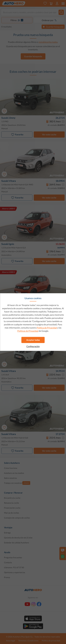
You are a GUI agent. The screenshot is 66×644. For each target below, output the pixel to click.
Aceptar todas (33, 340)
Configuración (33, 346)
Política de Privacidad (47, 328)
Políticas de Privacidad (28, 331)
